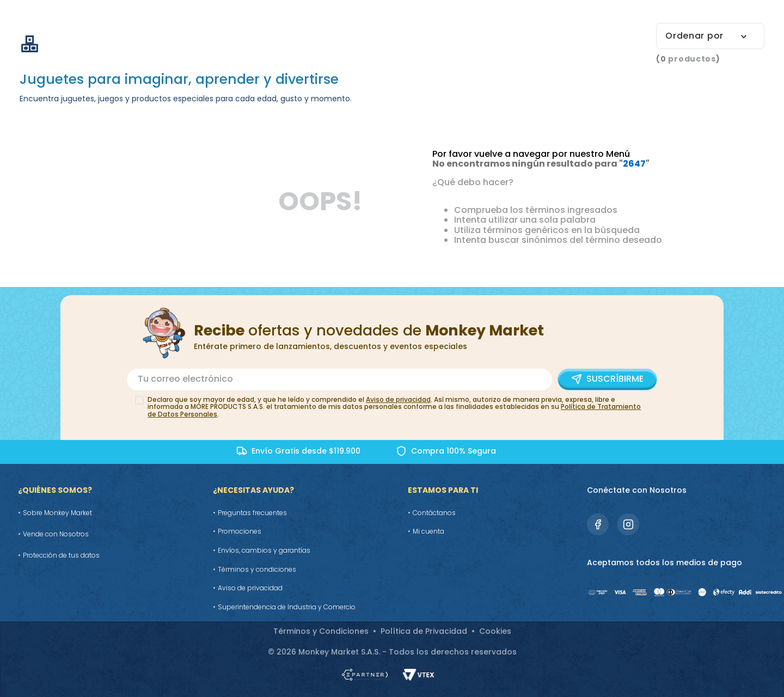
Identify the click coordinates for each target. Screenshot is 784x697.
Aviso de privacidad (398, 399)
